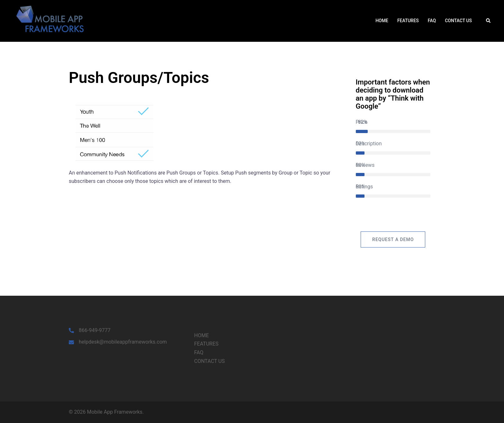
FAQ (432, 21)
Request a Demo (393, 239)
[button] (489, 21)
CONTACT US (458, 21)
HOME (382, 21)
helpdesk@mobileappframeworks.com (123, 342)
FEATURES (408, 21)
